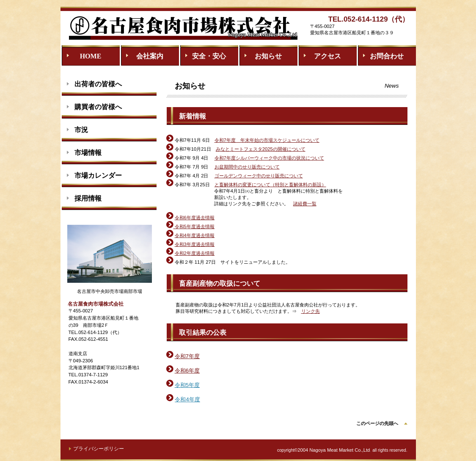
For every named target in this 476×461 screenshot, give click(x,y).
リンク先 (311, 311)
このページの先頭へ (377, 423)
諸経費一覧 (305, 204)
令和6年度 (187, 371)
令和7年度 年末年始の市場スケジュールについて (267, 140)
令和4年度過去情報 (195, 235)
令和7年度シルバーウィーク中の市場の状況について (269, 158)
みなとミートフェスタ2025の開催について (261, 149)
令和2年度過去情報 (195, 253)
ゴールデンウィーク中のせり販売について (259, 176)
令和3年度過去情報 (195, 244)
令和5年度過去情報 (190, 226)
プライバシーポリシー (99, 449)
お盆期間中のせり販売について (247, 167)
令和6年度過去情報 (195, 218)
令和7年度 (187, 356)
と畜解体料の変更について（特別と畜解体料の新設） (270, 185)
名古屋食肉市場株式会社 (183, 27)
